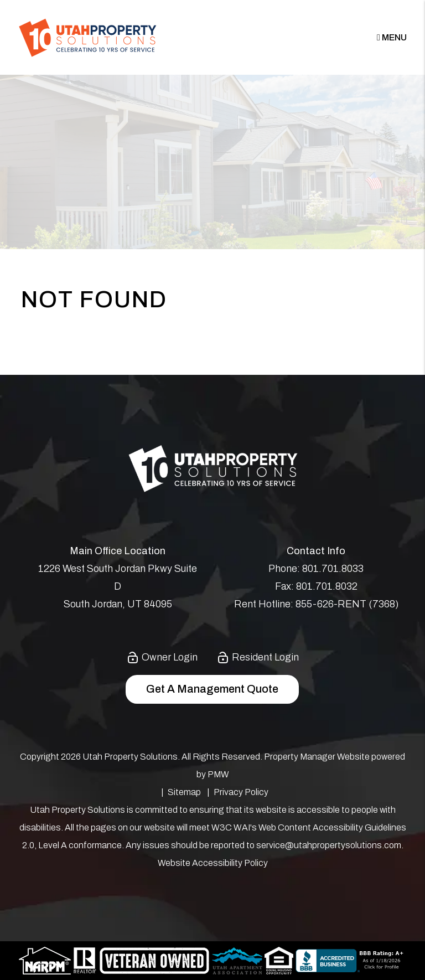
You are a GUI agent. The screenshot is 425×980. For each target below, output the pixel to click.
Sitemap (184, 792)
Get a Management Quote (212, 689)
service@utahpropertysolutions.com (329, 845)
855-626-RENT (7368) (347, 604)
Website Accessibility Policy (213, 863)
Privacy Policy (241, 792)
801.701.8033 (333, 569)
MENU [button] (392, 37)
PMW (218, 774)
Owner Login (162, 657)
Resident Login (258, 657)
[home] (87, 37)
